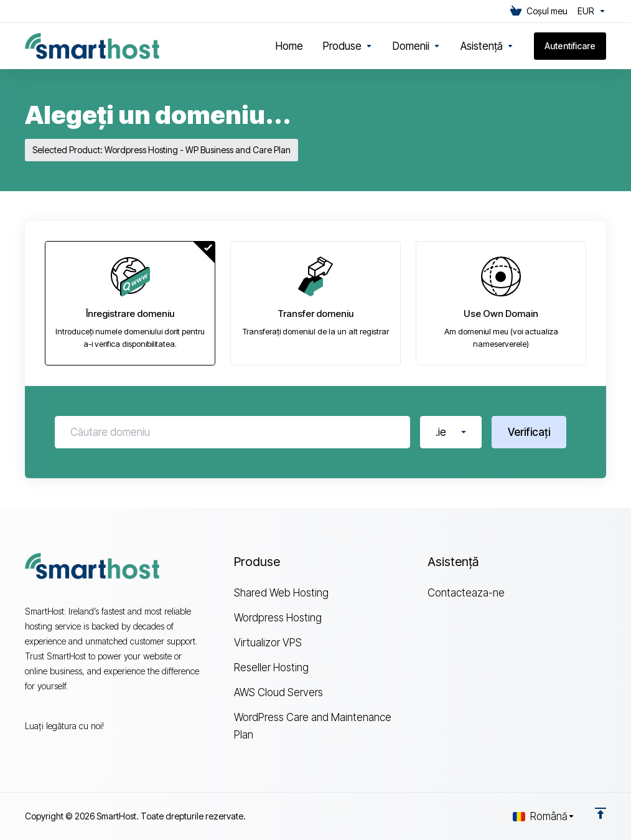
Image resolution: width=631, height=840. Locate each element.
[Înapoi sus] (601, 813)
